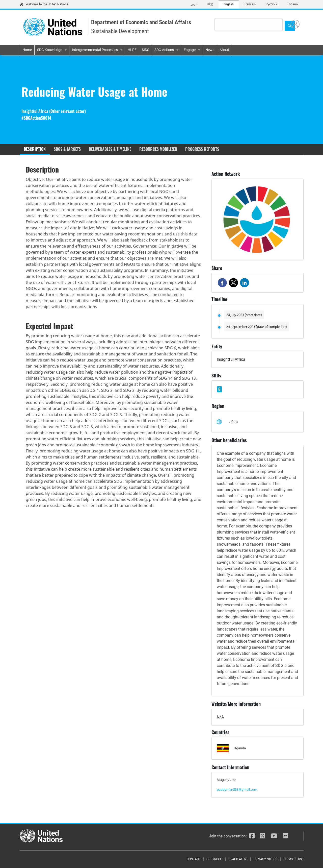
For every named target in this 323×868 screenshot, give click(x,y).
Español (293, 4)
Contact (194, 859)
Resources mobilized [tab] (158, 149)
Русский (272, 4)
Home (27, 50)
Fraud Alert (238, 859)
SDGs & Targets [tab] (67, 149)
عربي (194, 4)
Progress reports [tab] (202, 149)
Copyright (215, 859)
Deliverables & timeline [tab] (110, 149)
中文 (210, 4)
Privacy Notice (265, 859)
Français (250, 4)
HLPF (132, 50)
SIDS (145, 50)
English (229, 4)
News (210, 50)
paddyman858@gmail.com (237, 789)
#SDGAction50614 (36, 118)
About (224, 50)
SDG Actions (164, 50)
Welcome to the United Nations (44, 4)
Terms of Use (293, 859)
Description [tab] (35, 149)
